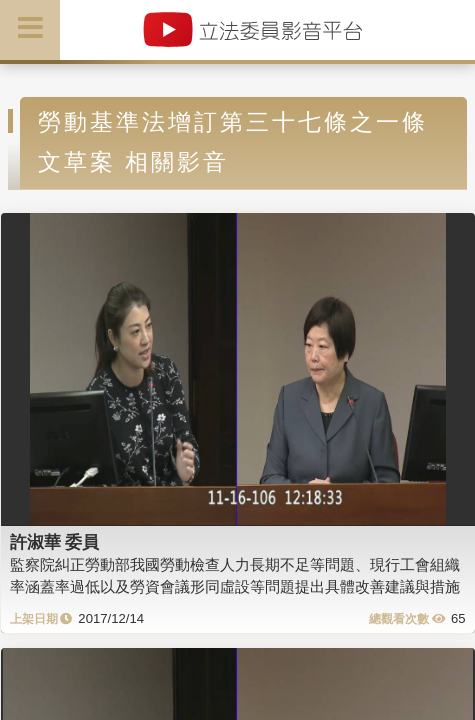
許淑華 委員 (55, 542)
